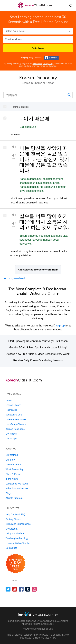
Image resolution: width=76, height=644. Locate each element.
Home (9, 400)
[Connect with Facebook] (51, 58)
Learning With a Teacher (18, 543)
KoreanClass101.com (43, 624)
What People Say (14, 469)
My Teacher (11, 434)
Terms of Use (37, 64)
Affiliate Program (14, 498)
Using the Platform (15, 534)
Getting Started (13, 519)
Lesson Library (13, 405)
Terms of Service (40, 638)
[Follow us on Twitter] (8, 589)
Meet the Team (13, 465)
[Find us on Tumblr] (28, 589)
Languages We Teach (17, 484)
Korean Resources (15, 429)
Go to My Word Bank (15, 278)
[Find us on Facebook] (21, 589)
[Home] (35, 8)
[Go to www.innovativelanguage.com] (38, 614)
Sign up (60, 326)
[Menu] (5, 5)
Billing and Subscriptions (18, 524)
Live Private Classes (16, 419)
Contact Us (11, 548)
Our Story (10, 460)
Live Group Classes (16, 424)
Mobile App (11, 439)
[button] (71, 5)
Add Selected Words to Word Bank (38, 270)
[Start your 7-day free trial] (16, 564)
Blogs (8, 493)
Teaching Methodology (17, 538)
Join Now (38, 48)
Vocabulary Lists (14, 415)
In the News (12, 479)
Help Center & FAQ (15, 514)
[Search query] (38, 95)
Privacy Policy (48, 64)
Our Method (12, 455)
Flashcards (11, 410)
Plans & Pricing (13, 474)
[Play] (14, 147)
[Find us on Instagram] (34, 589)
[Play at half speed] (14, 156)
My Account (11, 529)
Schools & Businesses (17, 488)
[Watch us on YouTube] (15, 589)
